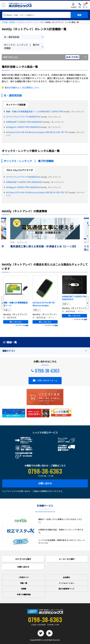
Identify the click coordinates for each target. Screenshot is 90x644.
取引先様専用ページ (66, 589)
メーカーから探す (67, 559)
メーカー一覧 (38, 22)
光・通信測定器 (12, 37)
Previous (2, 303)
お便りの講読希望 (24, 594)
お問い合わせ (45, 483)
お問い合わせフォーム (47, 380)
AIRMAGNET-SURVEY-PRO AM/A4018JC (25, 122)
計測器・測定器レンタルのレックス (16, 22)
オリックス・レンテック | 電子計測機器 (22, 46)
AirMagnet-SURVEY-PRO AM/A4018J (23, 127)
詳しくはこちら (16, 322)
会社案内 (66, 577)
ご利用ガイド (24, 577)
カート (85, 6)
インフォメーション (66, 583)
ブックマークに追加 (21, 325)
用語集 (24, 589)
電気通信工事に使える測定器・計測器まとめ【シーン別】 (44, 246)
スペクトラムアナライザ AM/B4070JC (23, 117)
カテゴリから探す (23, 559)
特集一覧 (24, 583)
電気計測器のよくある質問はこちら (22, 87)
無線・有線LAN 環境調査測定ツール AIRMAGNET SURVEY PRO (35, 111)
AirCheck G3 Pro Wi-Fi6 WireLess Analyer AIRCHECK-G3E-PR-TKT (37, 132)
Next (88, 236)
